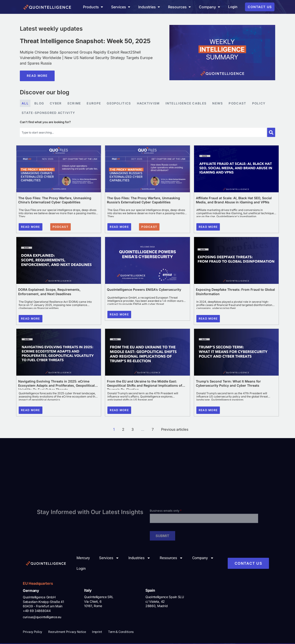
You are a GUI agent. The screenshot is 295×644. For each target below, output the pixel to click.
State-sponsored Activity (49, 113)
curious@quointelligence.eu (42, 618)
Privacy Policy (32, 633)
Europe (95, 104)
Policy (262, 104)
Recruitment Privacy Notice (67, 633)
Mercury (83, 559)
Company (203, 559)
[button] (60, 228)
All (25, 104)
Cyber (56, 104)
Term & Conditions (121, 633)
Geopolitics (120, 104)
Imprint (97, 633)
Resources (171, 559)
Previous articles (175, 430)
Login (81, 569)
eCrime (75, 104)
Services (109, 559)
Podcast (240, 104)
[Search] (271, 133)
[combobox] (143, 133)
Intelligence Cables (188, 104)
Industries (139, 559)
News (220, 104)
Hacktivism (150, 104)
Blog (39, 104)
